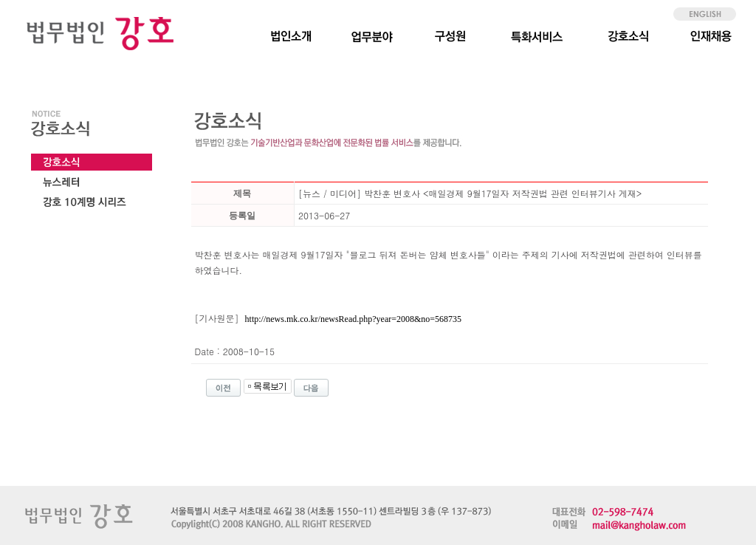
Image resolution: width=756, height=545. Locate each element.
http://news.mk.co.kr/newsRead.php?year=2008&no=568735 (353, 319)
